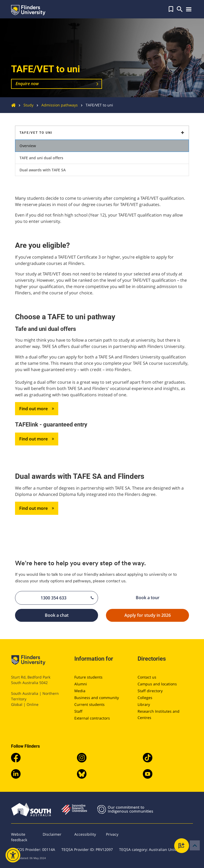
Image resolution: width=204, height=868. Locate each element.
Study (25, 105)
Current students (89, 704)
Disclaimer (52, 834)
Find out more (37, 409)
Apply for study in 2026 (155, 615)
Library (144, 704)
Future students (88, 677)
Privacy (112, 834)
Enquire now (27, 84)
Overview (28, 146)
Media (80, 691)
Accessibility (85, 834)
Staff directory (150, 691)
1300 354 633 (67, 598)
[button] (171, 9)
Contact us (147, 677)
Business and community (97, 698)
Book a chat (69, 615)
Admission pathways (56, 105)
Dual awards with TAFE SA (43, 170)
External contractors (92, 718)
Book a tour (160, 598)
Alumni (81, 684)
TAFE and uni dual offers (41, 158)
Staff (78, 711)
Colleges (145, 698)
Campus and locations (157, 684)
